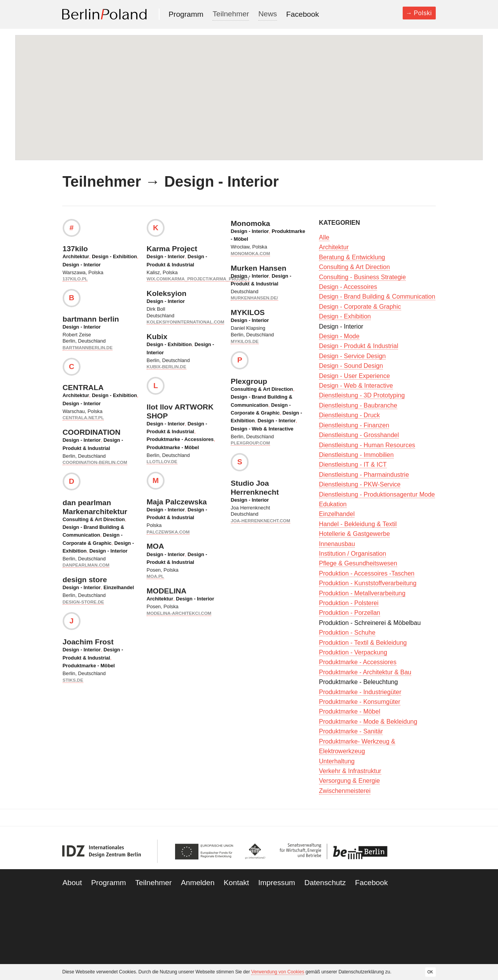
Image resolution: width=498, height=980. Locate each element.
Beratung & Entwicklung (352, 257)
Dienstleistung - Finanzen (354, 425)
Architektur (76, 256)
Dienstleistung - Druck (350, 415)
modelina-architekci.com (179, 613)
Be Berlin (331, 851)
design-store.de (83, 602)
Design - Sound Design (351, 366)
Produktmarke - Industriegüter (360, 692)
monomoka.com (250, 254)
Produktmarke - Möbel (89, 666)
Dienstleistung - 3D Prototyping (362, 395)
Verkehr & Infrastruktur (350, 771)
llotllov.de (162, 462)
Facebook (303, 14)
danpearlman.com (86, 565)
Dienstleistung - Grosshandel (359, 435)
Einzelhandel (119, 587)
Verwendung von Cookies (278, 972)
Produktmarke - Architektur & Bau (365, 672)
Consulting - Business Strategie (362, 277)
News (268, 14)
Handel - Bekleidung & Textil (358, 524)
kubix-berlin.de (167, 367)
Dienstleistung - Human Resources (367, 445)
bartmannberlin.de (88, 348)
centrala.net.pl (83, 418)
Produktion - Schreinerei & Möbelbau (370, 623)
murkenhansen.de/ (254, 298)
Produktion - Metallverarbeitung (362, 593)
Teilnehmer (231, 14)
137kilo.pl (75, 279)
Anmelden (198, 883)
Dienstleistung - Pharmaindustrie (364, 475)
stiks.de (73, 680)
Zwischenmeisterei (345, 791)
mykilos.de (245, 341)
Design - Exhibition (114, 256)
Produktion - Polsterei (349, 603)
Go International (255, 851)
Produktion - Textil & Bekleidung (363, 643)
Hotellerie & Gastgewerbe (354, 534)
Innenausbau (337, 544)
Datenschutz (325, 883)
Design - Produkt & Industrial (359, 346)
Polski (423, 13)
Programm (186, 14)
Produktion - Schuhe (347, 633)
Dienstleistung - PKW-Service (360, 484)
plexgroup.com (250, 443)
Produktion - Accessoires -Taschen (367, 573)
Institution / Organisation (353, 554)
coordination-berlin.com (95, 462)
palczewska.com (168, 532)
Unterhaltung (337, 761)
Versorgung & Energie (350, 781)
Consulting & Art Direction (94, 519)
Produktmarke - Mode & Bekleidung (368, 722)
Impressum (277, 883)
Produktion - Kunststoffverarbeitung (368, 583)
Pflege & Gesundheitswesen (358, 563)
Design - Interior (82, 265)
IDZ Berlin (102, 851)
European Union (206, 851)
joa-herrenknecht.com (260, 521)
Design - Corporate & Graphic (360, 307)
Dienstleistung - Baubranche (358, 405)
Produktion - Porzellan (350, 613)
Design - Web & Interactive (262, 429)
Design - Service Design (352, 356)
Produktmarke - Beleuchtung (359, 682)
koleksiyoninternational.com (185, 322)
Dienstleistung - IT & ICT (353, 465)
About (72, 883)
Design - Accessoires (348, 287)
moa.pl (155, 576)
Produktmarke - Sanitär (351, 731)
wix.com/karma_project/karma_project (198, 279)
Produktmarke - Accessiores (180, 439)
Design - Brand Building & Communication (377, 297)
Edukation (333, 504)
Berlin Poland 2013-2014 (104, 14)
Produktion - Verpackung (353, 652)
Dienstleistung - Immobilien (356, 455)
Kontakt (236, 883)
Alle (324, 237)
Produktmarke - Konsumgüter (360, 702)
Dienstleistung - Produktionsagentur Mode (377, 494)
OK (430, 972)
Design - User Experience (354, 376)
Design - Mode (339, 336)
